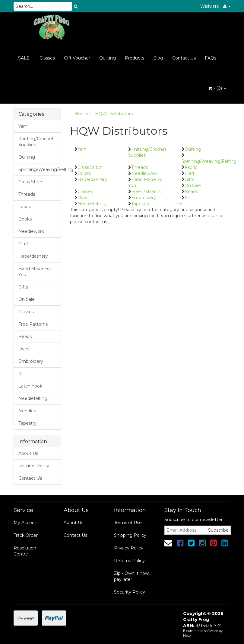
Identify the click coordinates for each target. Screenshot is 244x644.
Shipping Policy (130, 535)
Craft (23, 244)
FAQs (211, 58)
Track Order (26, 535)
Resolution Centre (25, 551)
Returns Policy (34, 466)
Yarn (23, 126)
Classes (47, 58)
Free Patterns (33, 324)
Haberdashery (33, 256)
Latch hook (30, 386)
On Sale (27, 299)
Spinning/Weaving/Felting (40, 169)
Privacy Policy (129, 548)
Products (135, 58)
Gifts (23, 287)
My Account (26, 523)
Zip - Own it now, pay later (132, 576)
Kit (21, 374)
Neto (187, 636)
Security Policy (130, 592)
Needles (27, 411)
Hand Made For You (35, 272)
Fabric (25, 207)
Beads (25, 336)
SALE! (24, 58)
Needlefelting (33, 398)
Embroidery (31, 361)
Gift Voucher (77, 58)
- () (217, 88)
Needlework (31, 231)
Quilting (108, 58)
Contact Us (184, 58)
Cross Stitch (31, 182)
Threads (27, 194)
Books (25, 219)
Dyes (24, 349)
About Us (28, 453)
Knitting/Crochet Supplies (36, 142)
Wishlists (209, 6)
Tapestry (27, 423)
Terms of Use (128, 523)
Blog (158, 58)
